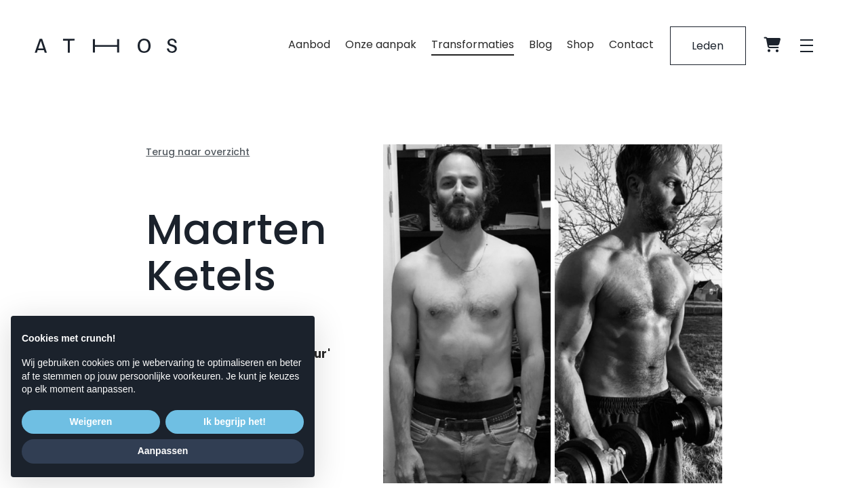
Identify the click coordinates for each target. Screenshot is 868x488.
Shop (580, 45)
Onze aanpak (380, 45)
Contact (631, 45)
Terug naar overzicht (198, 152)
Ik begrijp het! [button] (235, 422)
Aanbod (309, 45)
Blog (540, 45)
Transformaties (472, 45)
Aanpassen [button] (163, 451)
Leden (708, 46)
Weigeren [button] (91, 422)
